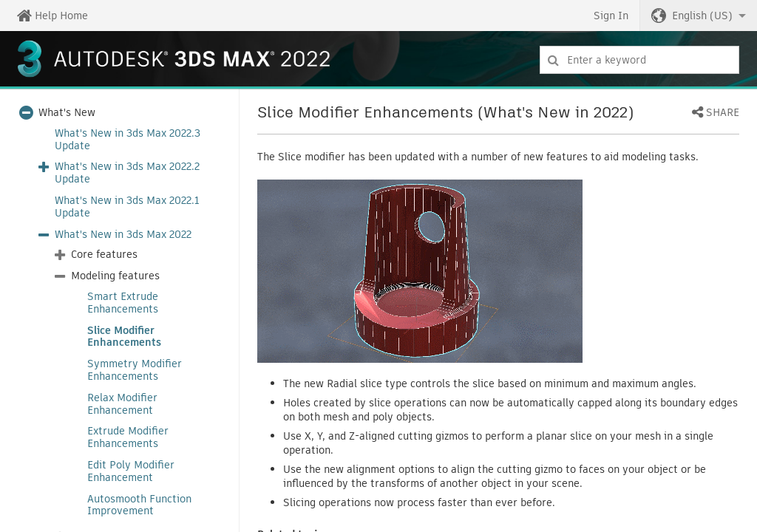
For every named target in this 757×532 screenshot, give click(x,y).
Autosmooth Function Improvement (139, 505)
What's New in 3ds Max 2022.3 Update (128, 140)
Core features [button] (104, 255)
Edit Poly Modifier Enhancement (131, 471)
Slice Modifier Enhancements (124, 337)
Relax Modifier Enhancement (122, 404)
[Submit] (553, 60)
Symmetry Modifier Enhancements (135, 370)
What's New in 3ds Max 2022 (123, 235)
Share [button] (723, 113)
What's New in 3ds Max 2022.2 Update (127, 173)
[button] (699, 16)
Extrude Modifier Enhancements (128, 437)
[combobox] (639, 60)
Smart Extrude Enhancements (123, 303)
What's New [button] (67, 113)
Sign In (611, 16)
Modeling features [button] (115, 276)
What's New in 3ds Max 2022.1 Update (127, 207)
